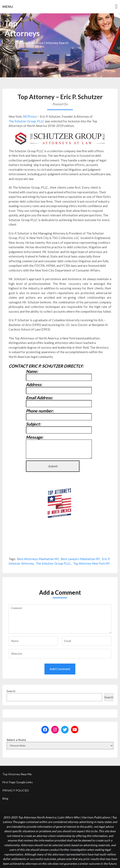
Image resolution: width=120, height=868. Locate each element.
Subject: (33, 424)
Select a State (16, 740)
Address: (34, 384)
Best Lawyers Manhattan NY (80, 559)
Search (11, 691)
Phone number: (40, 411)
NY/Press (29, 116)
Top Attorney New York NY (91, 563)
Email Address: (39, 398)
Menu (8, 6)
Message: (35, 437)
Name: (32, 371)
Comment (60, 619)
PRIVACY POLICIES (16, 790)
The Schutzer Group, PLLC (26, 121)
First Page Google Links (18, 782)
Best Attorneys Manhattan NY (38, 559)
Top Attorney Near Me (17, 774)
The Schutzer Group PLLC (53, 563)
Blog (5, 798)
